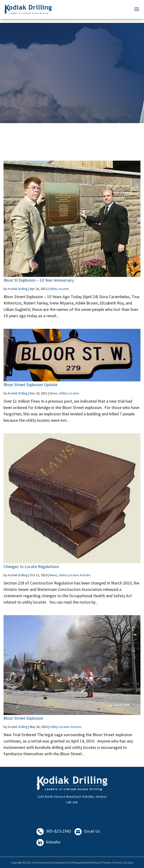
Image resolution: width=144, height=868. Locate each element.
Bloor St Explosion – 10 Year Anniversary (39, 280)
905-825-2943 (54, 831)
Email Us (87, 831)
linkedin (48, 842)
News (54, 393)
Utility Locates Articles (75, 575)
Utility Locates (59, 289)
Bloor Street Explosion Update (30, 385)
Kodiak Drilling (18, 289)
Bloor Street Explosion (23, 718)
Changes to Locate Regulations (31, 566)
